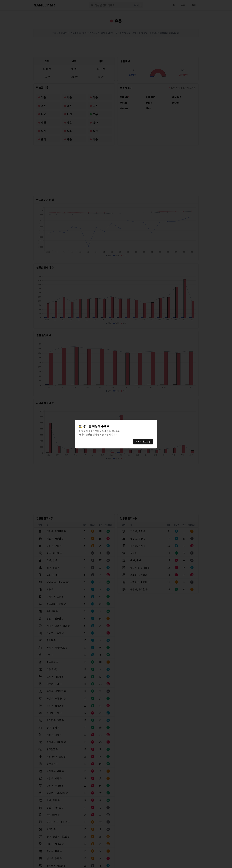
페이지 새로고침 (143, 442)
